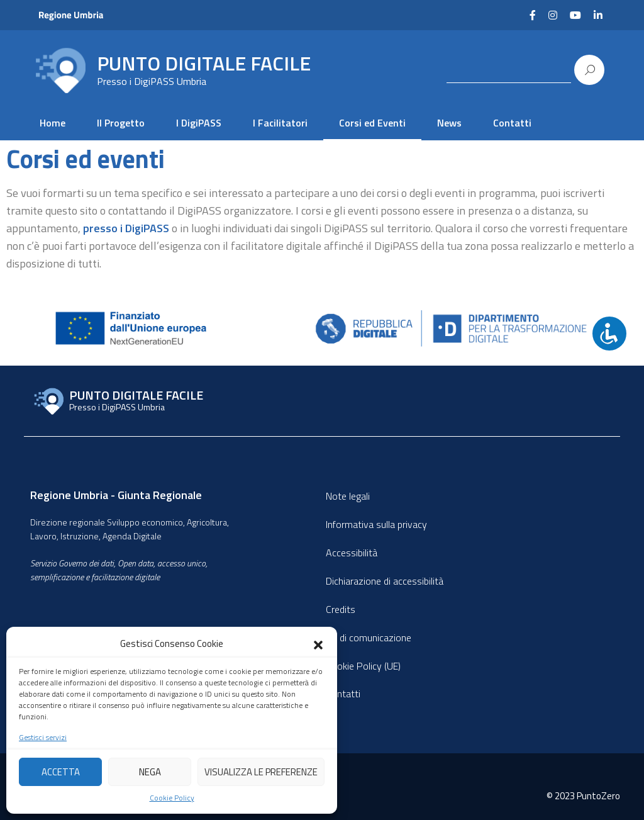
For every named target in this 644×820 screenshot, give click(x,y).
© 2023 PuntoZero (583, 796)
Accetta (61, 772)
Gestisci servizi (43, 738)
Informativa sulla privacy (376, 524)
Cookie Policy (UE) (363, 666)
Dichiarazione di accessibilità (385, 581)
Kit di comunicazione (369, 637)
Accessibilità (352, 553)
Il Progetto (121, 123)
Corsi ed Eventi (372, 123)
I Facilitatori (280, 123)
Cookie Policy (172, 798)
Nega (150, 772)
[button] (318, 644)
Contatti (512, 123)
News (449, 123)
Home (53, 123)
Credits (341, 609)
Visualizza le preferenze (261, 772)
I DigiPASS (199, 123)
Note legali (348, 496)
